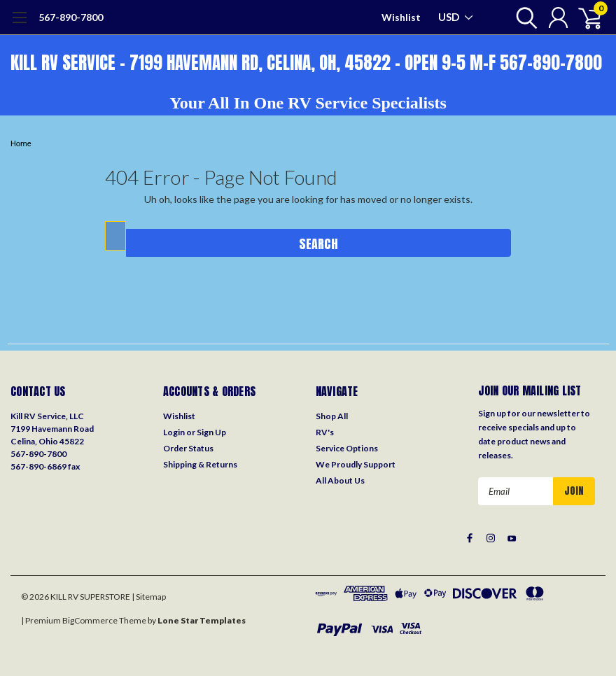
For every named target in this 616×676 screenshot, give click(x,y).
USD (455, 17)
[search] (523, 17)
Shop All (332, 416)
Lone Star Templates (202, 620)
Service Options (347, 448)
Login (174, 432)
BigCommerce (90, 620)
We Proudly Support (356, 464)
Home (21, 144)
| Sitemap (149, 597)
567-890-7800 (71, 17)
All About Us (340, 480)
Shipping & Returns (200, 464)
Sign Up (211, 432)
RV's (325, 432)
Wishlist (401, 17)
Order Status (188, 448)
